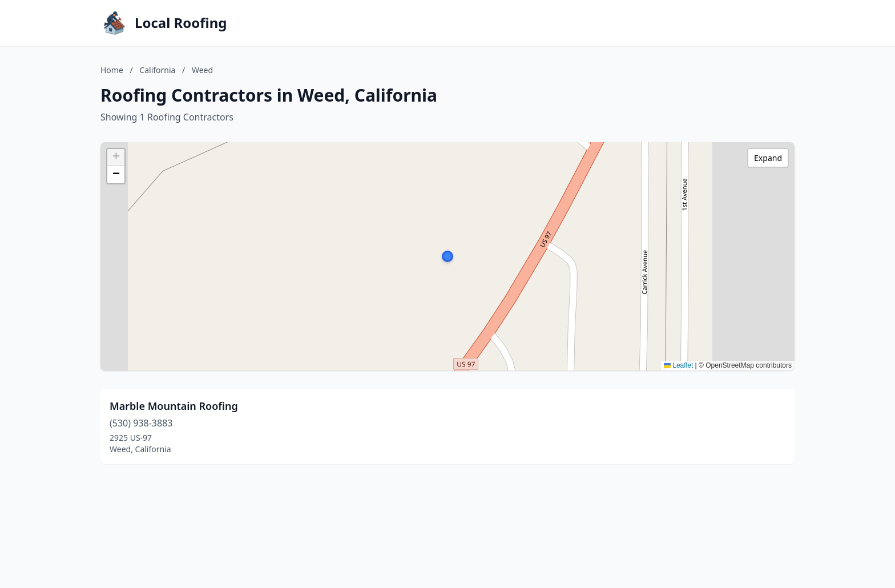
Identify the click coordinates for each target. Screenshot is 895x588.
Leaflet (678, 365)
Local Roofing (181, 23)
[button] (447, 256)
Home (112, 70)
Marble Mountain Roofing (174, 406)
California (157, 70)
